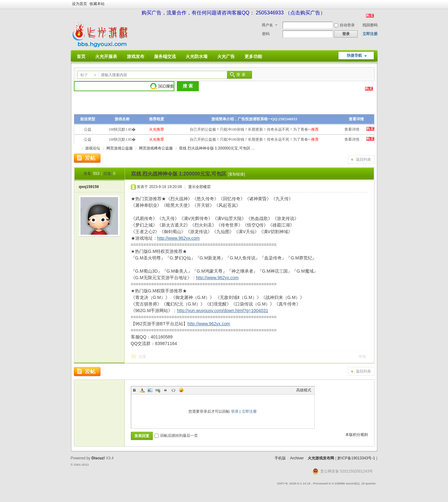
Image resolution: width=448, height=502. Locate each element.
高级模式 (304, 390)
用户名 (267, 25)
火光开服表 (106, 56)
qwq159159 (89, 187)
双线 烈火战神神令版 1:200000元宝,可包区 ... (217, 148)
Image (150, 390)
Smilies (181, 390)
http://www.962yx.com (178, 238)
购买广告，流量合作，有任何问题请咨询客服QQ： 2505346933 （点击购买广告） (233, 13)
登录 (235, 411)
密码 (266, 34)
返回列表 (363, 159)
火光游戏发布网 (321, 458)
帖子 (84, 75)
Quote (166, 390)
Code (173, 390)
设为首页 (80, 4)
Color (142, 390)
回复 (142, 357)
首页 (81, 56)
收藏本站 (97, 4)
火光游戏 (76, 148)
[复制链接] (237, 174)
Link (158, 390)
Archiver (297, 458)
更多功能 (253, 56)
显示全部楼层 (199, 187)
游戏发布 (136, 56)
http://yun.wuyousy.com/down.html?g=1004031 (222, 311)
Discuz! (98, 458)
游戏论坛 (93, 148)
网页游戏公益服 (120, 148)
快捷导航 (354, 55)
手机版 (280, 458)
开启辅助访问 (376, 4)
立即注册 (370, 34)
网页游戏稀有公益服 (156, 148)
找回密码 (370, 25)
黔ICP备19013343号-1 (356, 458)
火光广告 (226, 56)
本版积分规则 (357, 435)
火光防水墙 (197, 56)
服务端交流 (165, 56)
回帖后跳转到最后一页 (176, 436)
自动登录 (344, 25)
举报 (362, 357)
